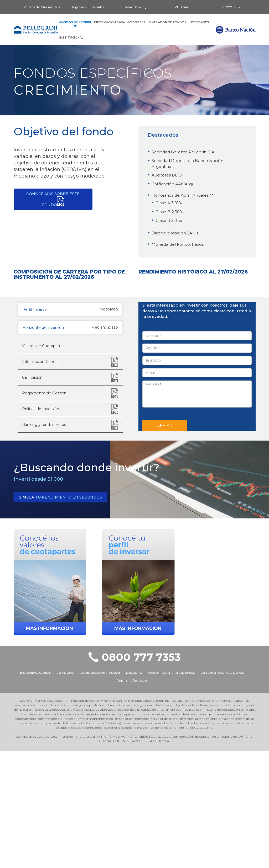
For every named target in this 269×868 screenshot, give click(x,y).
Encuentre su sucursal (35, 790)
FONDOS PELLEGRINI (75, 23)
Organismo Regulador (132, 797)
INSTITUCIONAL (71, 37)
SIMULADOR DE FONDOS (168, 22)
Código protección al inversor (100, 790)
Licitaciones (134, 790)
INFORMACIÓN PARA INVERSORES (120, 22)
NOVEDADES (199, 22)
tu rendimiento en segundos (60, 614)
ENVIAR (165, 542)
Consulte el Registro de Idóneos (222, 790)
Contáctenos (65, 790)
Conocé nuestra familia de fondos (172, 790)
